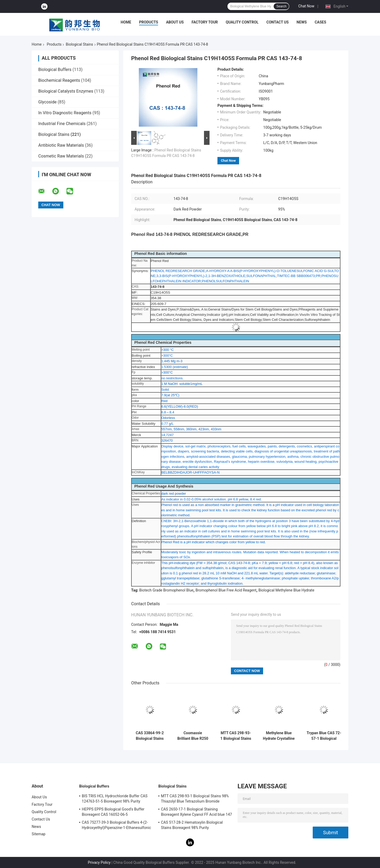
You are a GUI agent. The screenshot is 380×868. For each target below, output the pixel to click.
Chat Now (306, 6)
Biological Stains (79, 44)
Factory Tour (205, 22)
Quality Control (242, 22)
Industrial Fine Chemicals (62, 124)
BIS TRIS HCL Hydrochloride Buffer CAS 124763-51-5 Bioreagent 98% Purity (115, 799)
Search (281, 6)
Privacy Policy (99, 862)
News (302, 22)
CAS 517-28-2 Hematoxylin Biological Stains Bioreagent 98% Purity (192, 825)
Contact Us (277, 22)
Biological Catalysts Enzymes (66, 91)
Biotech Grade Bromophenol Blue (166, 590)
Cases (320, 22)
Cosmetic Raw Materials (61, 156)
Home (126, 22)
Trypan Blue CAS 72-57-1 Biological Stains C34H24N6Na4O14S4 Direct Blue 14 (324, 736)
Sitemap (39, 834)
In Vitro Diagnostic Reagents (65, 113)
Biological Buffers (55, 70)
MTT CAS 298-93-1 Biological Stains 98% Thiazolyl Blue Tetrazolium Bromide (236, 736)
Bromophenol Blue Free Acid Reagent (226, 590)
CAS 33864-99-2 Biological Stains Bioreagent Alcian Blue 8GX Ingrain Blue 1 (150, 736)
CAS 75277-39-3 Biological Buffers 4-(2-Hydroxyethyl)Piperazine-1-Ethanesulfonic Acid (116, 826)
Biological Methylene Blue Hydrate (286, 590)
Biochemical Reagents (59, 80)
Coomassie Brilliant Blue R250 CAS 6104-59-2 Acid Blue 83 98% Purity (193, 736)
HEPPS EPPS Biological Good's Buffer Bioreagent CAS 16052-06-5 (113, 812)
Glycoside (47, 102)
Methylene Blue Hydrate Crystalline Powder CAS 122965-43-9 (279, 736)
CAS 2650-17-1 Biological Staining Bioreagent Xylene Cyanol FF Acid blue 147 (196, 812)
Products (149, 22)
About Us (175, 22)
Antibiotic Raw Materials (61, 145)
